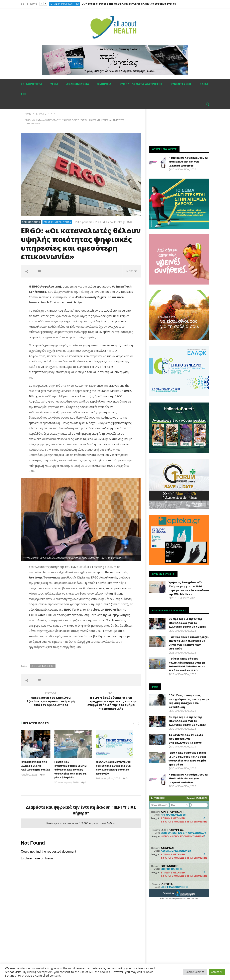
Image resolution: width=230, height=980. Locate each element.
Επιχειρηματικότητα (65, 4)
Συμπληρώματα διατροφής (141, 84)
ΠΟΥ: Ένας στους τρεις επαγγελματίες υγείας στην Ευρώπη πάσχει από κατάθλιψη (189, 701)
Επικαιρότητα (32, 84)
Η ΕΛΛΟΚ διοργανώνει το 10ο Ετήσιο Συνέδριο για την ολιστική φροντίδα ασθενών (121, 768)
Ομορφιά (104, 84)
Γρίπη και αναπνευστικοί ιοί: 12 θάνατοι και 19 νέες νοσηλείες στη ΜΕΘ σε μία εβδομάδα (78, 770)
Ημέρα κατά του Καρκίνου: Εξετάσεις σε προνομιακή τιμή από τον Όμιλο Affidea (51, 700)
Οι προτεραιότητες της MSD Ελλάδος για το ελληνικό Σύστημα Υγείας (129, 4)
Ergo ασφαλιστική (43, 666)
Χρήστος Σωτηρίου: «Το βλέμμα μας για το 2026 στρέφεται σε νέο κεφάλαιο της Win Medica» (189, 588)
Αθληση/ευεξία (78, 84)
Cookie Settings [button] (195, 972)
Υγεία (54, 84)
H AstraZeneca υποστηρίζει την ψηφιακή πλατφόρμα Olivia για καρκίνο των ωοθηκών (189, 643)
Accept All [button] (217, 972)
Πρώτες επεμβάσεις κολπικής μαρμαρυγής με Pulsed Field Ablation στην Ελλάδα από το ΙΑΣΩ (187, 664)
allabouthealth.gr (115, 222)
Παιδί (204, 84)
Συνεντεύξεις (181, 84)
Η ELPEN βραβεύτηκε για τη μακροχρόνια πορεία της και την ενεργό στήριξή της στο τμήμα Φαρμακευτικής (111, 701)
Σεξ (23, 94)
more (132, 271)
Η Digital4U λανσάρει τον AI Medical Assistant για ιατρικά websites (188, 162)
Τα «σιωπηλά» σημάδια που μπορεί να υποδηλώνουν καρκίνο (186, 739)
